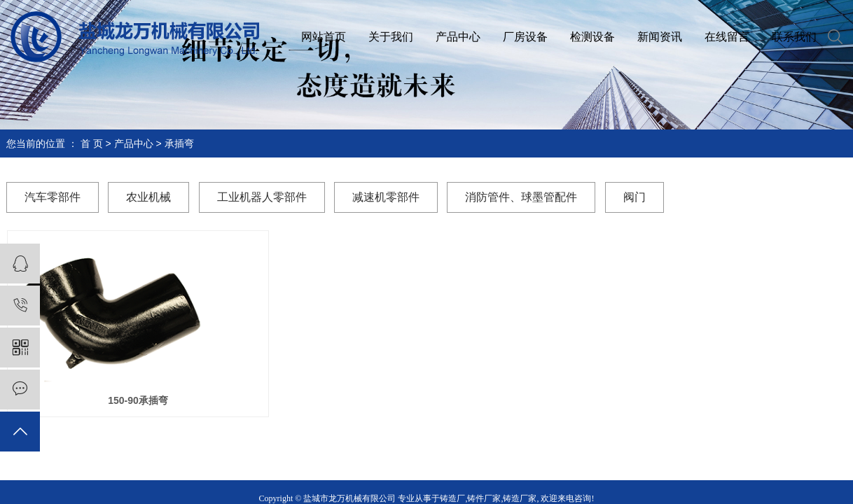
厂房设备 (525, 37)
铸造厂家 (520, 498)
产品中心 (458, 37)
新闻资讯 (660, 37)
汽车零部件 (53, 197)
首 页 (92, 143)
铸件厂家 (484, 498)
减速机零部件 (386, 197)
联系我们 (794, 37)
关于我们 (391, 37)
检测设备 (592, 37)
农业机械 (148, 197)
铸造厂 (452, 498)
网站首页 (324, 37)
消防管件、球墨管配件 (521, 197)
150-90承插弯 (138, 400)
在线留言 (727, 37)
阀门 (634, 197)
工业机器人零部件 (262, 197)
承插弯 (179, 143)
